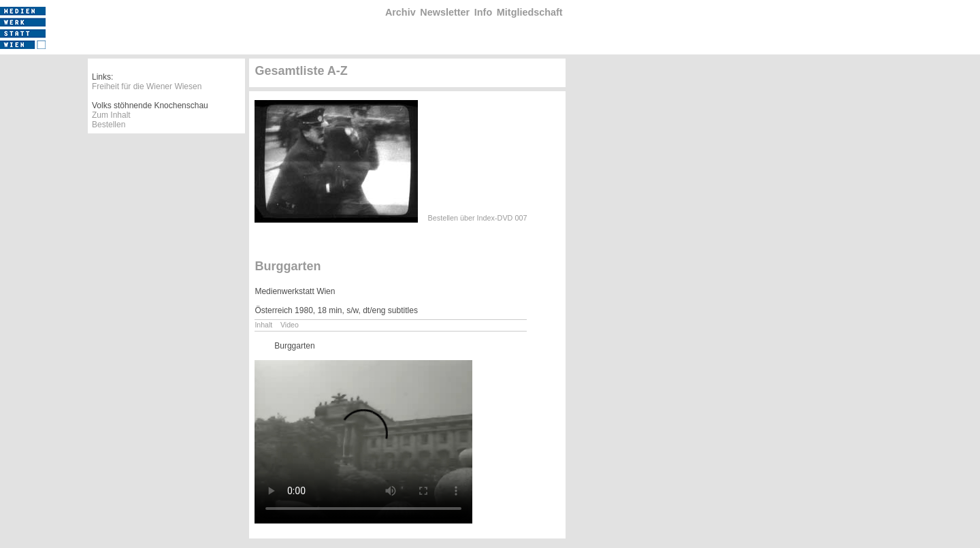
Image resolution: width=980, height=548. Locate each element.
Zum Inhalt (111, 115)
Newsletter (445, 12)
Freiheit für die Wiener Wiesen (147, 86)
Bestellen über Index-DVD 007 (478, 218)
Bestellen (109, 125)
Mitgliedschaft (530, 12)
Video (290, 325)
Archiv (401, 12)
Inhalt (263, 325)
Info (483, 12)
